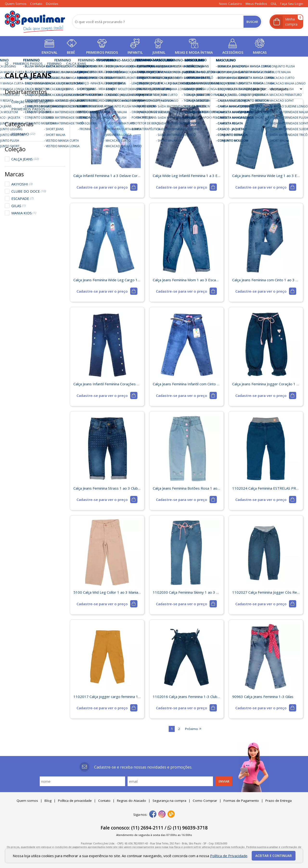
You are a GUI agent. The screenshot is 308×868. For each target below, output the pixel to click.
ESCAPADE (22, 198)
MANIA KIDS (24, 213)
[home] (35, 22)
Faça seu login (292, 4)
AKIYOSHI (22, 184)
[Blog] (171, 815)
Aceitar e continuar (274, 856)
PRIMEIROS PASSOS (31, 109)
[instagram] (162, 815)
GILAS (18, 206)
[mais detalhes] (107, 187)
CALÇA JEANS (25, 159)
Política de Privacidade (229, 856)
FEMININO (23, 134)
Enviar (224, 781)
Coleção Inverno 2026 (32, 102)
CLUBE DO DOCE (29, 191)
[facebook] (153, 815)
